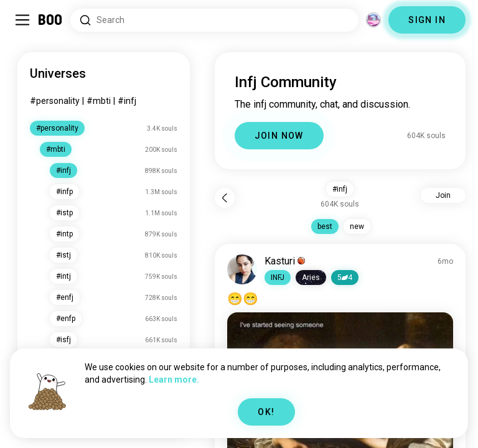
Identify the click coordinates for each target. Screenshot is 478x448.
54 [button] (345, 278)
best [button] (325, 226)
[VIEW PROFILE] (242, 269)
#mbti (99, 101)
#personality (55, 101)
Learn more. (174, 380)
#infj (127, 101)
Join (443, 195)
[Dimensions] (373, 20)
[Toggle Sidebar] (22, 20)
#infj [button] (340, 189)
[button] (278, 278)
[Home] (51, 20)
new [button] (357, 226)
